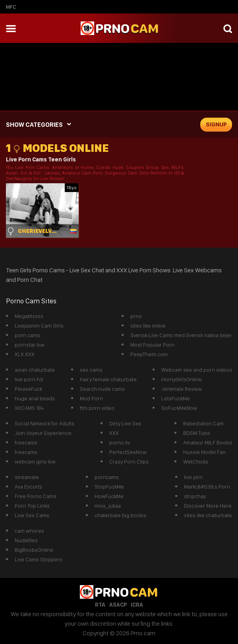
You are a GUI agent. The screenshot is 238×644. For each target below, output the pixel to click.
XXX (114, 433)
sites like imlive (148, 326)
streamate (27, 477)
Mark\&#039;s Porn (207, 487)
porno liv (120, 442)
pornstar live (30, 345)
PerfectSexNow (128, 452)
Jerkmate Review (182, 389)
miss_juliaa (108, 506)
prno (136, 316)
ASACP (118, 605)
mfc (11, 7)
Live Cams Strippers (39, 559)
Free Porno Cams (36, 496)
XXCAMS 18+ (29, 408)
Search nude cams (102, 389)
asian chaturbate (35, 370)
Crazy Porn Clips (129, 462)
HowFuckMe (109, 496)
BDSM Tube (197, 433)
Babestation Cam (203, 423)
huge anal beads (35, 398)
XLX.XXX (25, 354)
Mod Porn (91, 398)
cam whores (29, 531)
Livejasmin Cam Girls (39, 326)
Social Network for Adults (45, 423)
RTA (100, 605)
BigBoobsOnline (34, 550)
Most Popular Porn (152, 345)
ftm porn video (97, 408)
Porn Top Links (32, 506)
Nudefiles (26, 540)
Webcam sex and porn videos (197, 370)
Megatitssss (29, 316)
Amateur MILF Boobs (208, 442)
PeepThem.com (149, 354)
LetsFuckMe (176, 398)
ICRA (137, 605)
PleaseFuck (28, 389)
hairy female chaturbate (108, 379)
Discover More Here (208, 506)
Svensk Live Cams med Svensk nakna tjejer (181, 335)
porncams (107, 477)
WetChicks (196, 462)
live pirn (193, 477)
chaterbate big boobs (120, 515)
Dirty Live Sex (125, 423)
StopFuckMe (109, 487)
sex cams (91, 370)
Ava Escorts (28, 487)
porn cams (27, 335)
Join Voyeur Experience (43, 433)
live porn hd (29, 379)
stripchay (195, 496)
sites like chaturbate (208, 515)
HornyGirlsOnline (182, 379)
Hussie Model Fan (204, 452)
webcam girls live (35, 462)
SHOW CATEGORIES (34, 125)
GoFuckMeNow (179, 408)
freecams (26, 442)
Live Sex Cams (32, 515)
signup (216, 124)
